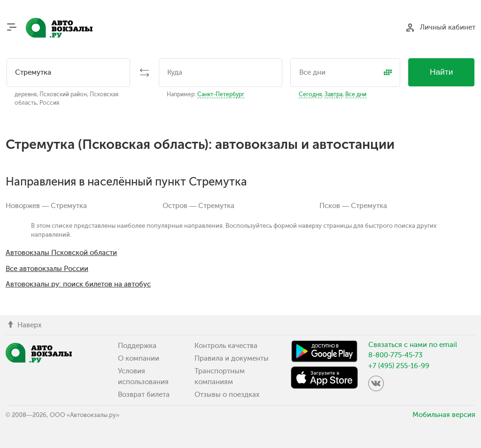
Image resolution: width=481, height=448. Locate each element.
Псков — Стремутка (353, 206)
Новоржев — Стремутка (46, 206)
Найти (442, 72)
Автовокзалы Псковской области (61, 253)
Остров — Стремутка (198, 206)
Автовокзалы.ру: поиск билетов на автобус (78, 284)
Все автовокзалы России (47, 269)
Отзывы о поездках (227, 394)
